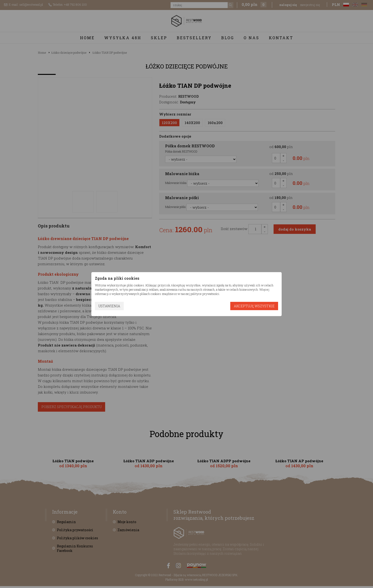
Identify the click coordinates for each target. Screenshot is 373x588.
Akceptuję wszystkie (254, 306)
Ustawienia (109, 306)
